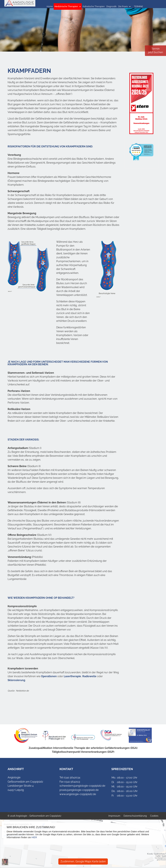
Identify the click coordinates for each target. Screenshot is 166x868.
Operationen (49, 676)
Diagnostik (111, 6)
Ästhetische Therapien (94, 6)
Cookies (154, 816)
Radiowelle (89, 676)
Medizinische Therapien (66, 6)
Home (50, 6)
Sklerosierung (16, 680)
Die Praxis (123, 6)
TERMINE (138, 6)
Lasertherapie (72, 676)
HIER (34, 837)
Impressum (114, 816)
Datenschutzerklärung (135, 816)
